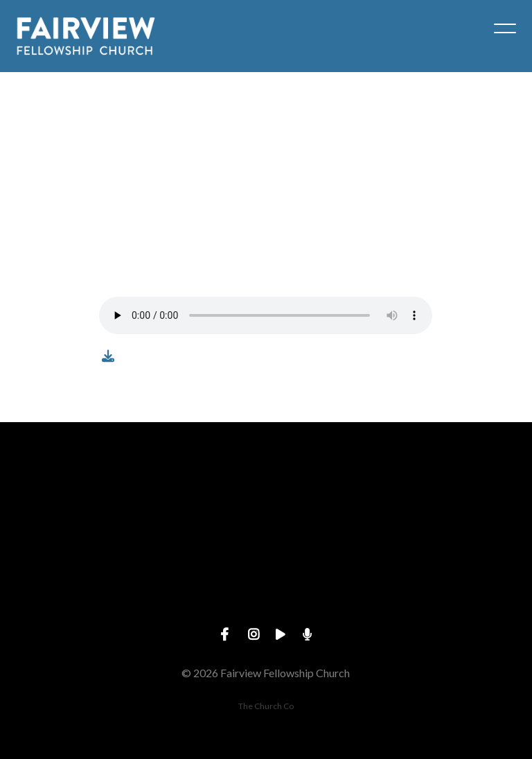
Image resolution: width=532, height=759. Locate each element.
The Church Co (266, 706)
